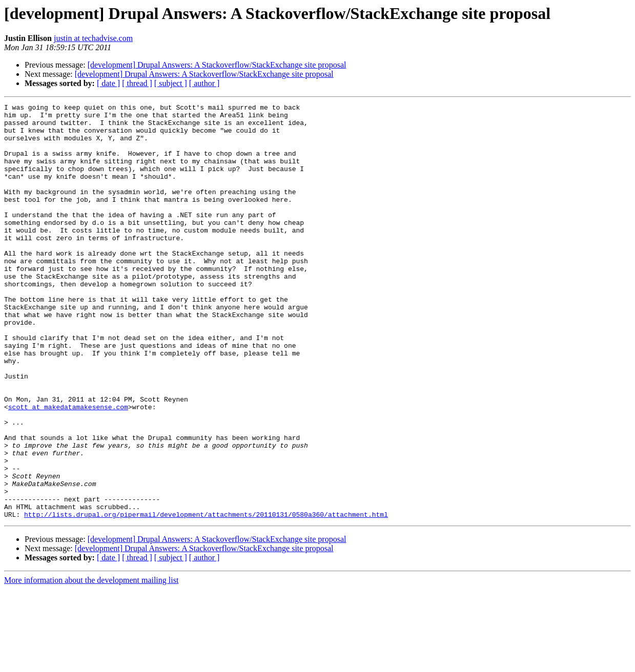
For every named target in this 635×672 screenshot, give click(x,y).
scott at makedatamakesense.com (68, 468)
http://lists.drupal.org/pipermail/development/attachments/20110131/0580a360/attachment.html (206, 597)
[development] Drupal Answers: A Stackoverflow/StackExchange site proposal (217, 65)
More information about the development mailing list (91, 663)
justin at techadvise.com (93, 38)
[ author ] (204, 83)
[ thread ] (137, 83)
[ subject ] (171, 83)
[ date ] (108, 83)
